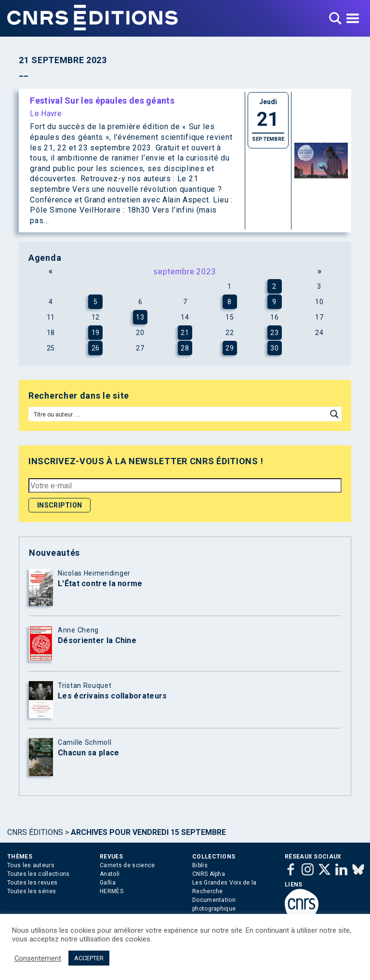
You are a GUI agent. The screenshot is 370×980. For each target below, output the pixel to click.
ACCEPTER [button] (89, 958)
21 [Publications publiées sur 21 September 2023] (185, 333)
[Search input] (178, 414)
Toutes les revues (32, 883)
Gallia (108, 883)
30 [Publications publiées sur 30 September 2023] (274, 348)
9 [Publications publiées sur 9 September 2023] (274, 302)
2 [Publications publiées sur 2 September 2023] (274, 286)
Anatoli (110, 874)
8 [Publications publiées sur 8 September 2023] (230, 302)
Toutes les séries (32, 891)
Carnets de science (127, 865)
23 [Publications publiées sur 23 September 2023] (274, 333)
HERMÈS (112, 891)
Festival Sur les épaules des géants (102, 101)
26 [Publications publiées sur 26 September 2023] (96, 348)
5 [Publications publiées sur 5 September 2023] (96, 302)
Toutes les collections (39, 874)
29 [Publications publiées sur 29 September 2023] (230, 348)
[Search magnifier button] (334, 414)
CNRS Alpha (209, 874)
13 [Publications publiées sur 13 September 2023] (140, 317)
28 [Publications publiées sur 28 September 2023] (185, 348)
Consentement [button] (38, 958)
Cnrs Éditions (35, 832)
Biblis (200, 865)
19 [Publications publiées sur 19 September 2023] (96, 333)
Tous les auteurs (31, 865)
